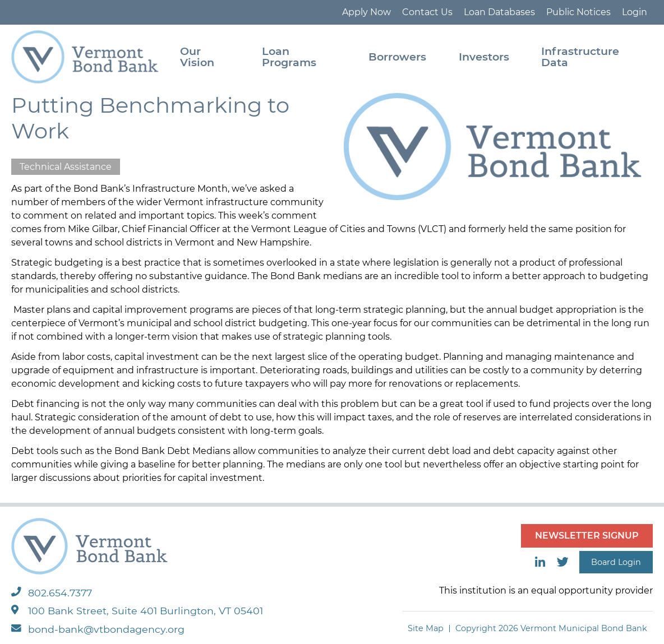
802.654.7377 (52, 593)
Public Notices (578, 12)
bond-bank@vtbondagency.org (98, 629)
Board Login (616, 562)
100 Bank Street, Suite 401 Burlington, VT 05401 (137, 611)
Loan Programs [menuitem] (289, 56)
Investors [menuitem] (484, 57)
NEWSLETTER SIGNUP (587, 536)
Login (635, 12)
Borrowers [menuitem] (397, 57)
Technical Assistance (66, 167)
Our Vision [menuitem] (197, 56)
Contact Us (427, 12)
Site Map (426, 628)
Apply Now (366, 12)
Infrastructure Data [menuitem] (580, 56)
